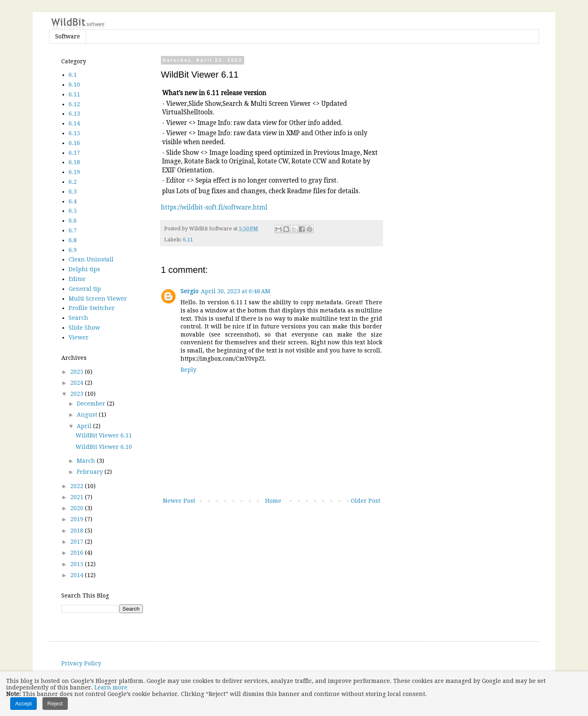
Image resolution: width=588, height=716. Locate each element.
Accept (23, 704)
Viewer (79, 337)
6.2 (73, 182)
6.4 (73, 201)
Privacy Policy (81, 663)
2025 (78, 372)
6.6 (73, 221)
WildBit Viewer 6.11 (104, 435)
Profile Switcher (92, 308)
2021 (78, 497)
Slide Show (84, 328)
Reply (188, 370)
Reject (55, 704)
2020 (78, 508)
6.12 (74, 104)
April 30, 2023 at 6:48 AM (236, 291)
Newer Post (179, 501)
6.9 (73, 250)
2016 (78, 553)
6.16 (74, 143)
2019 (78, 519)
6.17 (74, 153)
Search (78, 318)
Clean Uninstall (91, 259)
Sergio (189, 291)
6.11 (188, 240)
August (88, 415)
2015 (78, 564)
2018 (78, 531)
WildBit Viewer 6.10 (104, 447)
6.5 (73, 211)
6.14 (74, 123)
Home (273, 501)
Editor (77, 279)
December (92, 404)
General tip (85, 289)
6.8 (73, 240)
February (91, 472)
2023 (78, 394)
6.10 (74, 85)
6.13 (74, 114)
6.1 (73, 75)
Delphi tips (84, 269)
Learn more (111, 687)
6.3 (73, 192)
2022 (78, 486)
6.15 (74, 133)
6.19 (74, 172)
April (85, 426)
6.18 (74, 162)
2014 (78, 575)
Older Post (365, 501)
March (87, 461)
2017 (78, 542)
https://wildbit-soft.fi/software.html (214, 207)
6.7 (73, 230)
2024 (78, 383)
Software (68, 36)
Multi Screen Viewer (98, 299)
